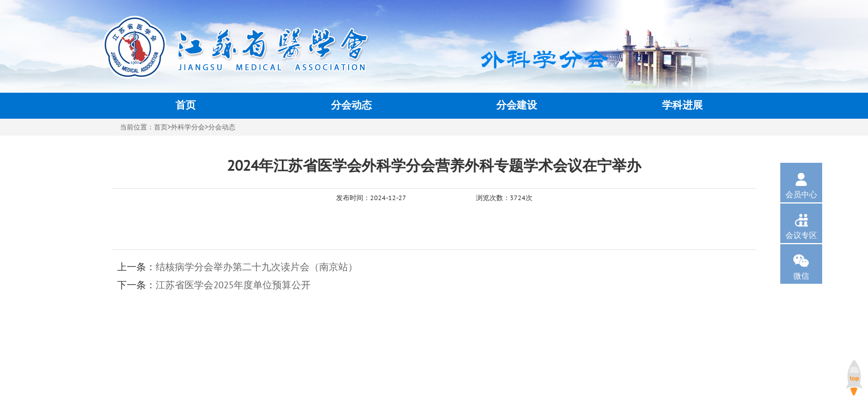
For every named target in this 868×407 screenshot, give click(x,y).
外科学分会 (188, 127)
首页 (186, 105)
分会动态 (351, 105)
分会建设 (517, 105)
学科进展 (682, 105)
